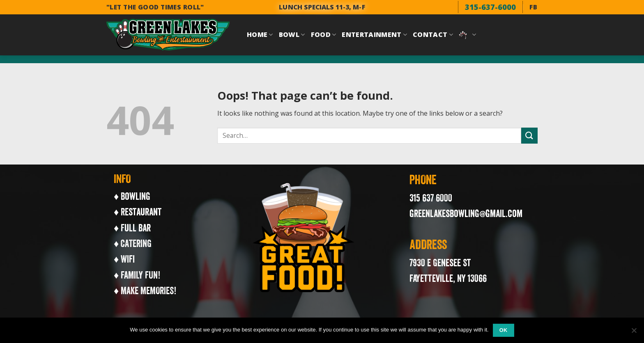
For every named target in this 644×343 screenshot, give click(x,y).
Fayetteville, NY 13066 (448, 278)
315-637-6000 (490, 7)
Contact (433, 34)
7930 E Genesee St (440, 263)
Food (324, 34)
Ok (504, 330)
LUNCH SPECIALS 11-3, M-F (322, 7)
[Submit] (529, 136)
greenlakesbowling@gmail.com (466, 213)
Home (260, 34)
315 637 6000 (431, 198)
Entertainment (374, 34)
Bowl (292, 34)
